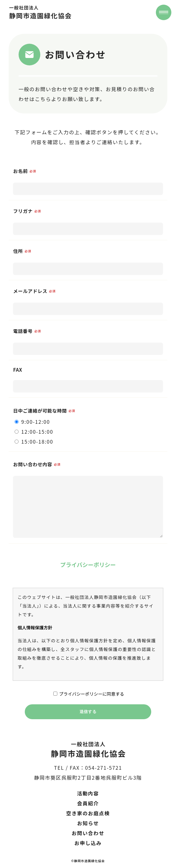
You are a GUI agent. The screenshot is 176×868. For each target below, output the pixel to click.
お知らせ (88, 823)
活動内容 (88, 793)
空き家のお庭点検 (88, 813)
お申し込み (88, 843)
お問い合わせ (88, 833)
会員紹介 (88, 803)
